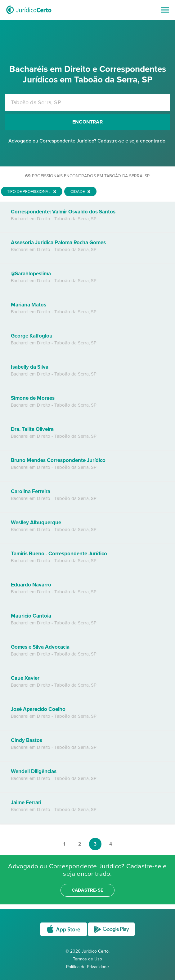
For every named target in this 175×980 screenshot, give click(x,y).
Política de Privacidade (87, 967)
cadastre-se (87, 890)
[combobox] (87, 103)
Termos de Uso (87, 959)
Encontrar (87, 122)
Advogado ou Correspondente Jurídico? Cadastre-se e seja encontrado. (87, 141)
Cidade (80, 192)
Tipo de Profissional (32, 192)
